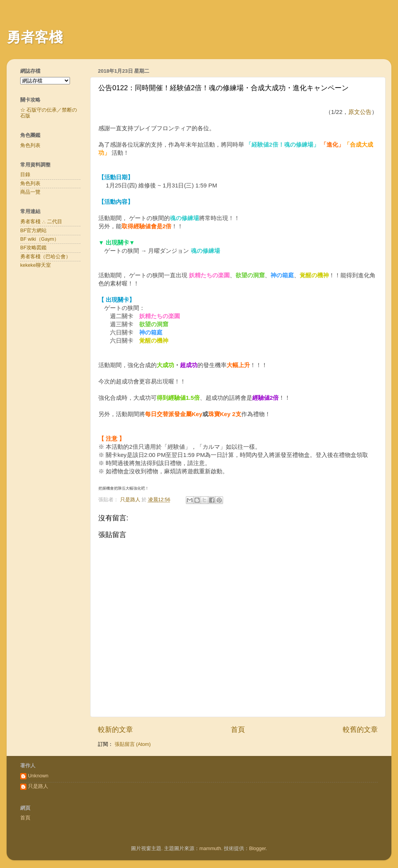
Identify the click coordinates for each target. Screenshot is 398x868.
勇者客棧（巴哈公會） (45, 257)
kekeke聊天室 (36, 265)
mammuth (210, 849)
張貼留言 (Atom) (133, 744)
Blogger (257, 849)
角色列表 (30, 145)
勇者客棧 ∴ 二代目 (41, 222)
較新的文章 (115, 730)
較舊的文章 (360, 730)
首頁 (238, 730)
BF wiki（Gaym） (40, 239)
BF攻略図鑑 (33, 248)
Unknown (38, 776)
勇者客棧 (35, 37)
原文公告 (360, 112)
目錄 (25, 175)
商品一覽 (30, 192)
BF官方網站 (33, 231)
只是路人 (38, 786)
